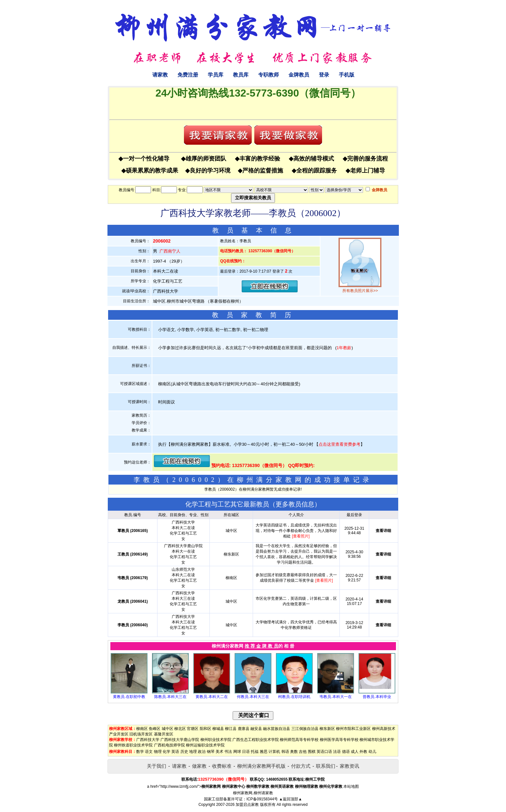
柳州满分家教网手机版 (261, 766)
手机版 (347, 75)
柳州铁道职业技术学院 (133, 745)
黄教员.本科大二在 (212, 697)
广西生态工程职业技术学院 (256, 740)
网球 (237, 752)
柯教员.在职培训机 (294, 697)
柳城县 (218, 729)
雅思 (264, 752)
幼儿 (372, 752)
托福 (255, 752)
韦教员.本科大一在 (335, 697)
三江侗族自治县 (305, 729)
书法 (228, 752)
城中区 (167, 729)
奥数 (294, 752)
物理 (158, 752)
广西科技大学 (148, 740)
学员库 (216, 75)
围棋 (312, 752)
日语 (246, 752)
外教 (363, 752)
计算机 (274, 752)
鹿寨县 (244, 729)
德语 (346, 752)
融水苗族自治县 (277, 729)
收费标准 (222, 766)
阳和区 (206, 729)
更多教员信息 (295, 504)
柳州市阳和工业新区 (353, 729)
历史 (184, 752)
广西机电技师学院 (169, 745)
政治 (202, 752)
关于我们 (157, 766)
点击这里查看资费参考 (339, 444)
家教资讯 (349, 766)
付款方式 (301, 766)
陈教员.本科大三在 (170, 697)
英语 (175, 752)
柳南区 (142, 729)
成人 (355, 752)
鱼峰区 (155, 729)
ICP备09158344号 (262, 799)
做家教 (199, 766)
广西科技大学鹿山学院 (180, 740)
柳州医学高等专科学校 (339, 740)
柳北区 (180, 729)
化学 (167, 752)
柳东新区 (327, 729)
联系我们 (326, 766)
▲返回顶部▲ (290, 799)
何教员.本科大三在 (253, 697)
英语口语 (324, 752)
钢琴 (211, 752)
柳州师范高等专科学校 (299, 740)
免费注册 (188, 75)
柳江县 (231, 729)
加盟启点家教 (247, 805)
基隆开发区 (164, 734)
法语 (337, 752)
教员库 (241, 75)
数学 (140, 752)
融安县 (256, 729)
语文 (149, 752)
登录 (324, 75)
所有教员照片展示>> (360, 291)
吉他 (303, 752)
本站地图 (351, 786)
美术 (219, 752)
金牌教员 (299, 75)
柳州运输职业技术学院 (205, 745)
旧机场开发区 (141, 734)
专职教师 (268, 75)
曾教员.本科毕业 (377, 697)
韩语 (285, 752)
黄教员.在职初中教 (129, 697)
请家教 (160, 75)
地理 (193, 752)
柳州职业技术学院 (216, 740)
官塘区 (193, 729)
